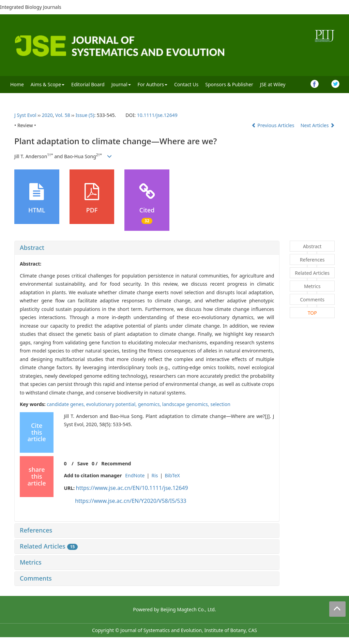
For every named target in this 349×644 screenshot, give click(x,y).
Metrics (31, 562)
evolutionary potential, (112, 404)
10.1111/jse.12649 (157, 115)
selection (220, 404)
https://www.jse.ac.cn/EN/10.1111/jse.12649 (132, 488)
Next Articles (318, 125)
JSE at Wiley (273, 84)
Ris (155, 475)
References (36, 530)
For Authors (153, 84)
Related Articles (49, 546)
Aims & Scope (48, 84)
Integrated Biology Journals (31, 7)
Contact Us (186, 84)
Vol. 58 (63, 115)
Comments (36, 578)
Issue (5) (85, 115)
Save (83, 463)
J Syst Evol (25, 115)
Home (17, 84)
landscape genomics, (186, 404)
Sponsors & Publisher (229, 84)
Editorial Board (88, 84)
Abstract (32, 248)
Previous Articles (274, 125)
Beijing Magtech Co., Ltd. (188, 609)
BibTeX (172, 475)
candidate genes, (66, 404)
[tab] (147, 248)
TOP (312, 313)
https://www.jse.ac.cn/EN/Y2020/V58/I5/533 (131, 501)
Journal (121, 84)
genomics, (150, 404)
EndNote (135, 475)
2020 (47, 115)
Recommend (116, 463)
